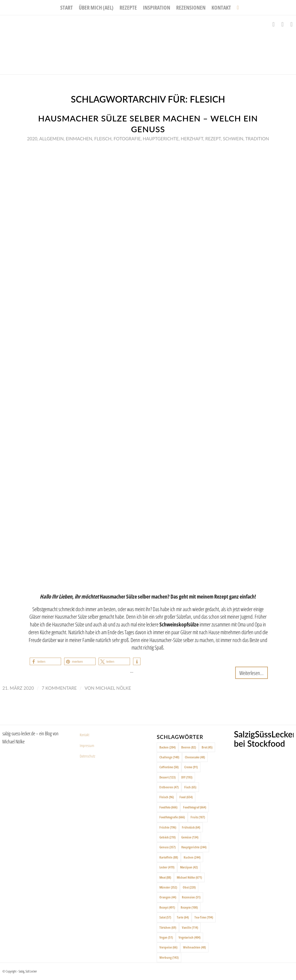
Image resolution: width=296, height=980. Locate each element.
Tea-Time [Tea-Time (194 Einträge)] (204, 917)
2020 (32, 139)
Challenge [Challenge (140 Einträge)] (169, 757)
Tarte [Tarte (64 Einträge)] (183, 917)
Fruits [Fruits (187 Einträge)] (198, 817)
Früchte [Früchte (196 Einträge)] (168, 827)
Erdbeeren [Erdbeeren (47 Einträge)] (169, 787)
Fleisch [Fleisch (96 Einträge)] (167, 797)
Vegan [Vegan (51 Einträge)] (166, 937)
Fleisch (103, 139)
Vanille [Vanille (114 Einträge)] (190, 927)
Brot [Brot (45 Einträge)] (207, 747)
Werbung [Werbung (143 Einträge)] (169, 957)
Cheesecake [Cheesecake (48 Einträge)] (195, 757)
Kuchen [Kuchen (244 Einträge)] (192, 857)
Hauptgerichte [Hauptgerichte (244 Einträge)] (194, 847)
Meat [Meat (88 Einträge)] (165, 877)
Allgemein (51, 139)
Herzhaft (192, 139)
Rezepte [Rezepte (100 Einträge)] (189, 907)
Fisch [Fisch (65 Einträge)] (190, 787)
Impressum (87, 745)
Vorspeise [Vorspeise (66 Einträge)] (168, 947)
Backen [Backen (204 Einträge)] (167, 747)
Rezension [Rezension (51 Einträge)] (191, 897)
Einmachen (79, 139)
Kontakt (84, 735)
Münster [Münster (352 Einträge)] (168, 887)
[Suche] (236, 7)
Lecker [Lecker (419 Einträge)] (167, 867)
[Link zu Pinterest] (292, 24)
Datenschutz (87, 756)
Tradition (257, 139)
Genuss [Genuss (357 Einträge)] (167, 847)
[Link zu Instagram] (283, 24)
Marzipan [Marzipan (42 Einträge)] (189, 867)
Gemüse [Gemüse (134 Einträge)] (190, 837)
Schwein (233, 139)
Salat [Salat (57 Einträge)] (165, 917)
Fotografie (127, 139)
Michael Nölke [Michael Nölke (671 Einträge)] (189, 877)
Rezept (213, 139)
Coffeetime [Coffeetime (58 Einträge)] (169, 767)
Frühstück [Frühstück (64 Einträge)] (191, 827)
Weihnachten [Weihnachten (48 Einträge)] (194, 947)
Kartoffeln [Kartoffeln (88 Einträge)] (169, 857)
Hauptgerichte (161, 139)
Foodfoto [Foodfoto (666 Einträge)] (168, 807)
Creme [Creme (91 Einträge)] (191, 767)
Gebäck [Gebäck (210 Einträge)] (167, 837)
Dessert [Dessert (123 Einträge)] (167, 777)
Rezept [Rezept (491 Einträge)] (167, 907)
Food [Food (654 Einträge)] (186, 797)
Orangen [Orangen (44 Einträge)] (168, 897)
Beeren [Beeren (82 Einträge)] (189, 747)
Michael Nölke (113, 688)
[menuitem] (67, 7)
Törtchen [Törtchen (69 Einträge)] (168, 927)
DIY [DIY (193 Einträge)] (187, 777)
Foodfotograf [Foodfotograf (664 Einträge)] (195, 807)
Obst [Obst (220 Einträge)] (189, 887)
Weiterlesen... (252, 673)
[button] (45, 661)
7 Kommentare (59, 688)
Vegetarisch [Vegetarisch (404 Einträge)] (189, 937)
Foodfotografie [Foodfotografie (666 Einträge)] (172, 817)
